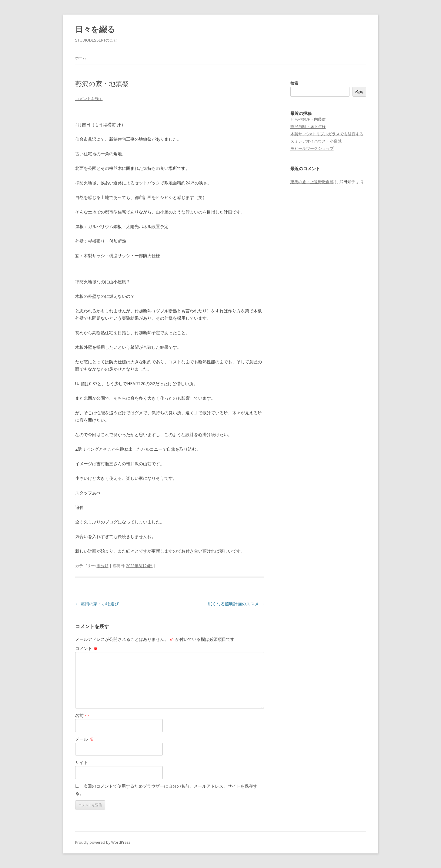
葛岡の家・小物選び (97, 604)
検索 (294, 83)
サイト (82, 762)
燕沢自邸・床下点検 (308, 126)
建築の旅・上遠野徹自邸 (312, 182)
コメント (86, 648)
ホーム (81, 58)
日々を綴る (95, 29)
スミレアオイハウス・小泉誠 (316, 141)
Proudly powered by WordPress (103, 842)
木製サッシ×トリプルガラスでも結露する (327, 134)
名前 (82, 715)
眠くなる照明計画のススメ (236, 604)
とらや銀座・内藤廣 (308, 119)
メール (84, 739)
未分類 (103, 566)
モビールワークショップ (312, 148)
